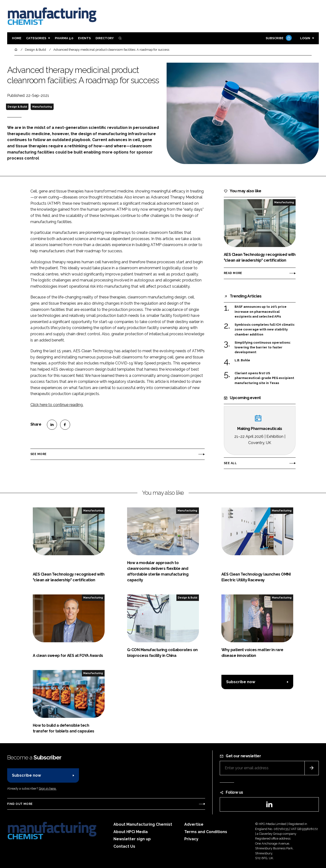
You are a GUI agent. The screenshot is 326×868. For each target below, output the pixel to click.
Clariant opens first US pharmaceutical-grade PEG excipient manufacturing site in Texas (264, 378)
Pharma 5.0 (64, 38)
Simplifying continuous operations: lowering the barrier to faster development (263, 348)
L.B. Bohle (243, 360)
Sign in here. (48, 788)
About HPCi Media (131, 832)
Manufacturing (42, 107)
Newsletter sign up (132, 839)
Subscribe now (241, 682)
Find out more (20, 804)
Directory (105, 38)
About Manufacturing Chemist (143, 824)
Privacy (191, 839)
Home (17, 38)
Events (84, 38)
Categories (36, 38)
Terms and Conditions (206, 832)
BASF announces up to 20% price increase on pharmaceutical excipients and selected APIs (261, 312)
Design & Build (17, 107)
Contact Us (124, 846)
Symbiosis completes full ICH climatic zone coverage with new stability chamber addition (265, 330)
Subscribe (278, 38)
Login (305, 38)
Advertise (194, 824)
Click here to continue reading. (57, 405)
